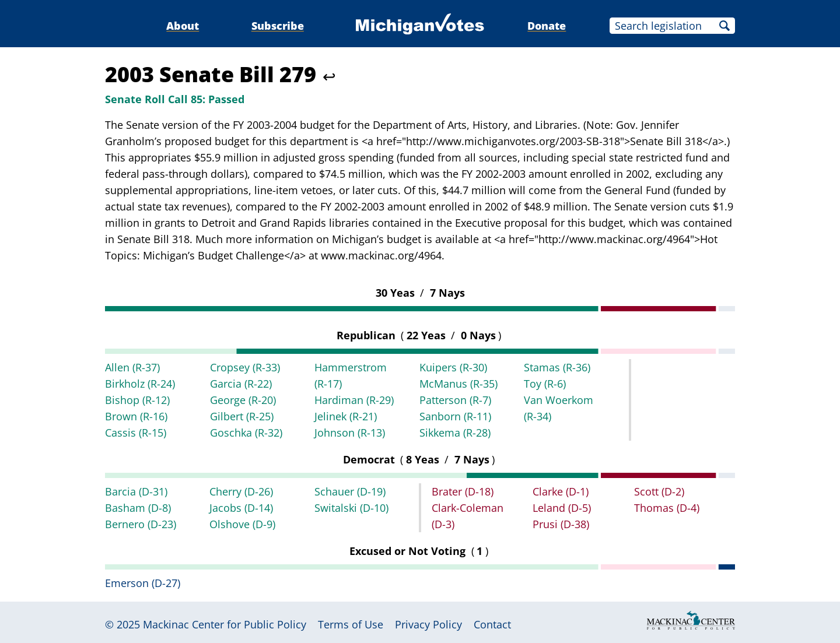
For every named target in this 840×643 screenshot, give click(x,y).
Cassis (136, 433)
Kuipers (453, 367)
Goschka (246, 433)
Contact (492, 624)
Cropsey (245, 367)
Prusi (561, 524)
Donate (547, 26)
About (183, 26)
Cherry (241, 491)
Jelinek (346, 416)
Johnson (350, 433)
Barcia (136, 491)
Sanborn (455, 416)
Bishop (137, 400)
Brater (463, 491)
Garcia (241, 384)
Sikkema (455, 433)
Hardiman (354, 400)
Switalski (351, 508)
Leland (562, 508)
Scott (659, 491)
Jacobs (241, 508)
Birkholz (140, 384)
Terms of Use (351, 624)
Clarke (561, 491)
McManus (459, 384)
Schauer (350, 491)
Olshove (242, 524)
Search (724, 26)
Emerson (143, 583)
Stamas (557, 367)
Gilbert (242, 416)
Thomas (667, 508)
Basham (138, 508)
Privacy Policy (428, 624)
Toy (545, 384)
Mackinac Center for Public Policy (225, 624)
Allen (132, 367)
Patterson (455, 400)
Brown (136, 416)
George (243, 400)
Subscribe (278, 26)
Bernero (141, 524)
